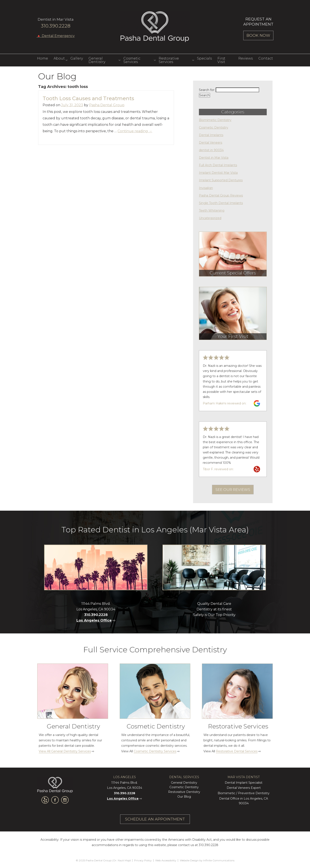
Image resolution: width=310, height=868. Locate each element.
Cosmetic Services (132, 60)
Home (43, 58)
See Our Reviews (233, 490)
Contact (266, 58)
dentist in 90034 (211, 150)
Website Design (189, 860)
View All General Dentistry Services (65, 751)
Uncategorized (210, 218)
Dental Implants (211, 135)
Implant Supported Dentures (221, 180)
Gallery (77, 58)
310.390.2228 (56, 26)
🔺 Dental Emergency (56, 36)
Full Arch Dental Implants (218, 165)
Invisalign (206, 188)
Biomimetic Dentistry (215, 120)
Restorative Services (169, 60)
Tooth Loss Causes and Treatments (88, 98)
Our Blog (184, 797)
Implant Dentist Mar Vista (218, 173)
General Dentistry (97, 60)
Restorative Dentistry (184, 792)
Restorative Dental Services (237, 751)
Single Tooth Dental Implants (221, 203)
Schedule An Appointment (155, 819)
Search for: (207, 90)
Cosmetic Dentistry (214, 128)
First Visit (221, 60)
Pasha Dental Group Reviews (221, 195)
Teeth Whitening (212, 210)
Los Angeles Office (94, 620)
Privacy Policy (143, 860)
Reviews (246, 58)
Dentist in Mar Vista (214, 158)
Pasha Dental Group (155, 27)
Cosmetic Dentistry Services (155, 751)
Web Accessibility (166, 860)
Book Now (258, 35)
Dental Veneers (211, 143)
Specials (204, 58)
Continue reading (135, 131)
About (59, 58)
